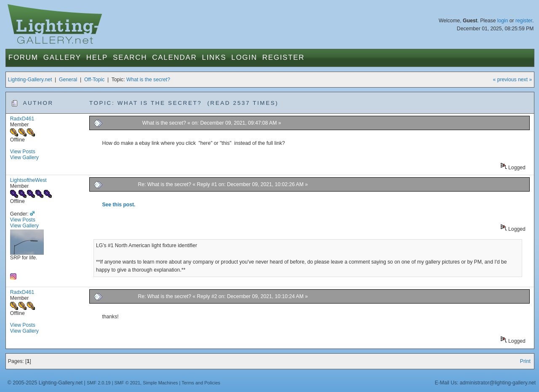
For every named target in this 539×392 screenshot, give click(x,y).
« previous (505, 80)
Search (130, 57)
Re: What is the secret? (165, 184)
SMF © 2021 (128, 383)
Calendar (174, 57)
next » (525, 80)
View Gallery (24, 157)
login (503, 21)
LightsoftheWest (28, 180)
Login (244, 57)
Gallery (62, 57)
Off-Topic (94, 80)
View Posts (23, 152)
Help (97, 57)
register (524, 21)
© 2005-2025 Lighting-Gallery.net (45, 383)
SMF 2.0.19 (99, 383)
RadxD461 (22, 119)
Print (525, 361)
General (68, 80)
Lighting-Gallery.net (30, 80)
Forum (23, 57)
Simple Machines (160, 383)
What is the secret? (148, 80)
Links (214, 57)
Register (284, 57)
